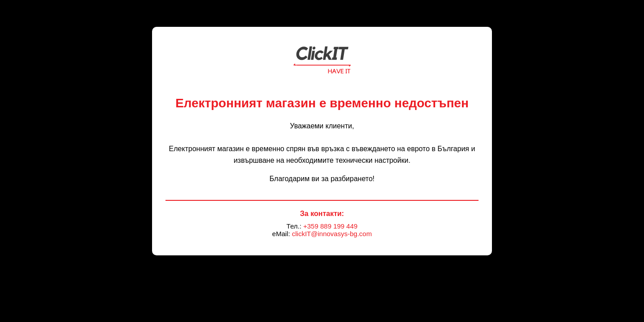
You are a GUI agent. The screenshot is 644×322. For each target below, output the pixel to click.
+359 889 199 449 (330, 226)
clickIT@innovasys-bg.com (332, 234)
